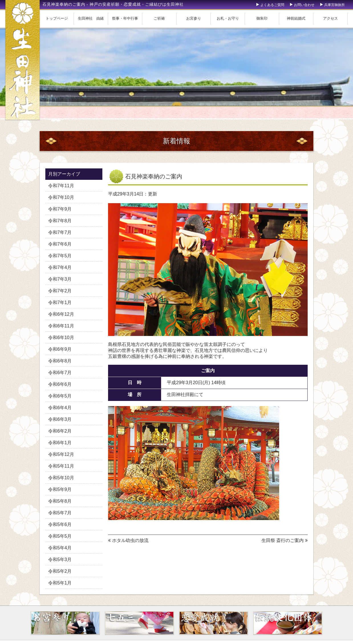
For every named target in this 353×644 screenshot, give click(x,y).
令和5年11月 (61, 466)
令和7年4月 (60, 267)
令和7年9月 (60, 209)
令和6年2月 (60, 431)
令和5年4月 (60, 548)
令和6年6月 (60, 384)
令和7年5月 (60, 256)
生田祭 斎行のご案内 (283, 540)
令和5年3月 (60, 560)
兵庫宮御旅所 (334, 5)
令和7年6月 (60, 244)
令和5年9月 (60, 489)
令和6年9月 (60, 349)
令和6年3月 (60, 419)
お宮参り (194, 18)
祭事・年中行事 (125, 18)
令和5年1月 (60, 583)
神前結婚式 (296, 18)
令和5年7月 (60, 513)
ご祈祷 (159, 18)
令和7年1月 (60, 302)
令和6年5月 (60, 396)
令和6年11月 (61, 326)
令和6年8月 (60, 361)
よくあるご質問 (272, 5)
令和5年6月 (60, 524)
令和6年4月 (60, 408)
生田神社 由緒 (91, 18)
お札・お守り (228, 18)
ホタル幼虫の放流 (130, 540)
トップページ (57, 18)
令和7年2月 (60, 291)
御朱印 (262, 18)
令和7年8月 (60, 221)
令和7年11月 (61, 186)
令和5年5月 (60, 536)
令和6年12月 (61, 314)
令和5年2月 (60, 571)
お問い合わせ (304, 5)
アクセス (330, 18)
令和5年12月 (61, 454)
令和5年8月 (60, 501)
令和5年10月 (61, 478)
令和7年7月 (60, 232)
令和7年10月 (61, 197)
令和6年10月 (61, 338)
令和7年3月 (60, 279)
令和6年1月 (60, 443)
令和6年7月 (60, 373)
